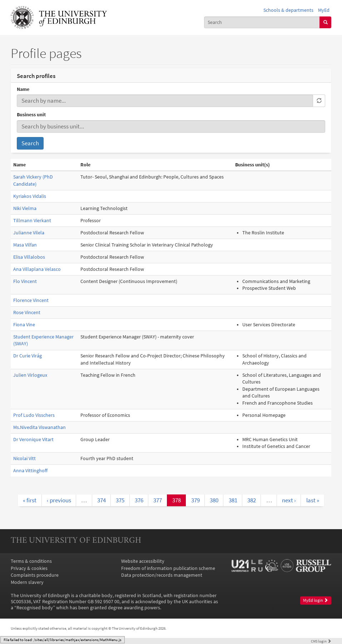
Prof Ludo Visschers (34, 415)
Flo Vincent (25, 281)
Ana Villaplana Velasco (37, 269)
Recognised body (35, 608)
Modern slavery (27, 582)
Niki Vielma (25, 208)
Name (23, 89)
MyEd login (316, 600)
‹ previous (59, 500)
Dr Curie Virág (28, 356)
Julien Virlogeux (30, 375)
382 (252, 500)
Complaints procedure (35, 575)
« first (30, 500)
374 (101, 500)
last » (313, 500)
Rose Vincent (27, 313)
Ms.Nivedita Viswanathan (39, 427)
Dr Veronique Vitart (33, 440)
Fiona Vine (24, 325)
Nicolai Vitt (24, 458)
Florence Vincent (31, 300)
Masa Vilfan (25, 245)
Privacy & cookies (29, 568)
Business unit (31, 115)
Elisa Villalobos (29, 257)
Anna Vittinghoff (30, 471)
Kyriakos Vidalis (30, 196)
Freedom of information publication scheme (168, 568)
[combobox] (262, 22)
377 (158, 500)
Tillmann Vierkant (32, 221)
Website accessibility (143, 561)
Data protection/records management (162, 575)
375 (120, 500)
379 (195, 500)
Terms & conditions (31, 561)
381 (233, 500)
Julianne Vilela (29, 233)
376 (139, 500)
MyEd (324, 10)
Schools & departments (288, 10)
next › (289, 500)
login (321, 641)
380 (214, 500)
